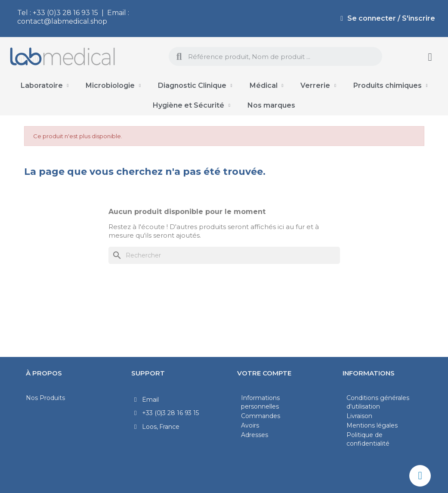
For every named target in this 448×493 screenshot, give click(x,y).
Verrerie (318, 86)
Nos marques (271, 105)
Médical (267, 86)
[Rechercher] (224, 255)
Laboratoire (45, 86)
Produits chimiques (391, 86)
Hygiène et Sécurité (192, 105)
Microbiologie (113, 86)
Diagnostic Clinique (195, 86)
